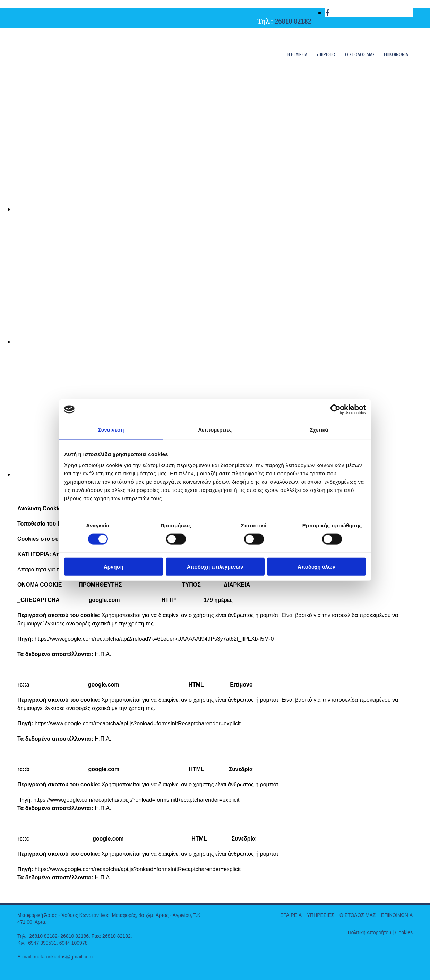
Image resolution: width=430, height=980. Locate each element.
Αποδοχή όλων (316, 567)
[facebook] (327, 13)
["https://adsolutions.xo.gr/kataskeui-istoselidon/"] (23, 969)
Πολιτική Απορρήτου (369, 932)
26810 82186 (75, 936)
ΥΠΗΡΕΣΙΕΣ (326, 54)
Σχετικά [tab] (319, 429)
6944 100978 (74, 943)
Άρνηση (114, 567)
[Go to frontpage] (69, 68)
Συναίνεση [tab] (111, 429)
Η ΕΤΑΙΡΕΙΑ (297, 54)
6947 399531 (42, 943)
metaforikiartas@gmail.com (63, 957)
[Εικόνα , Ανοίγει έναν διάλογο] (222, 209)
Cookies (404, 932)
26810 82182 (293, 21)
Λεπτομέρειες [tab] (215, 429)
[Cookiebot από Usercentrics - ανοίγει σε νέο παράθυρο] (336, 409)
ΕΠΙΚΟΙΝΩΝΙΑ (396, 54)
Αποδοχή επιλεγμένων (215, 567)
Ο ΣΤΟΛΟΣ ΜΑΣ (360, 54)
